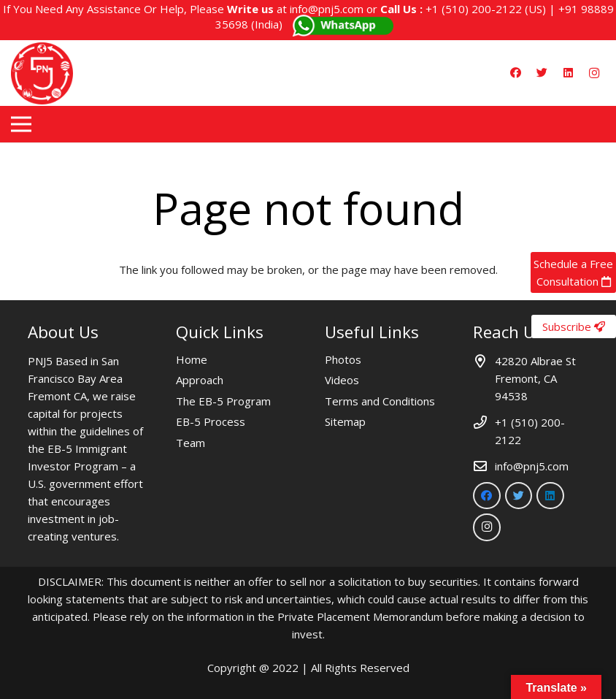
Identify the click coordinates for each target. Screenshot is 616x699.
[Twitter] (542, 73)
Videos (342, 380)
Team (190, 443)
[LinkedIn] (568, 73)
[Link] (42, 73)
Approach (200, 380)
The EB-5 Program (223, 401)
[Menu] (21, 124)
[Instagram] (594, 73)
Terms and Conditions (380, 401)
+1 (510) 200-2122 (474, 9)
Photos (343, 359)
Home (192, 359)
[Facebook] (515, 73)
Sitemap (345, 421)
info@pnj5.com (327, 9)
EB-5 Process (211, 421)
